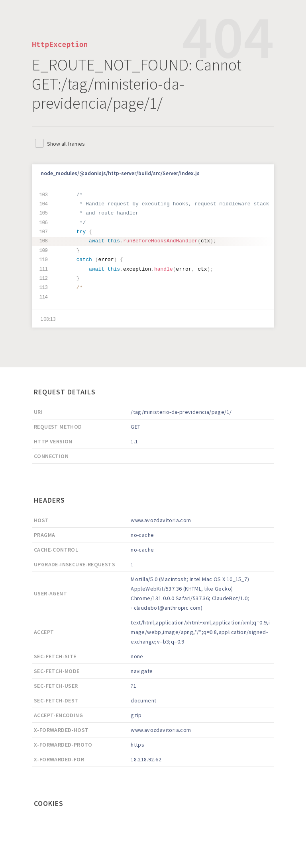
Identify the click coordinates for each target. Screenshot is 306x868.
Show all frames (66, 144)
